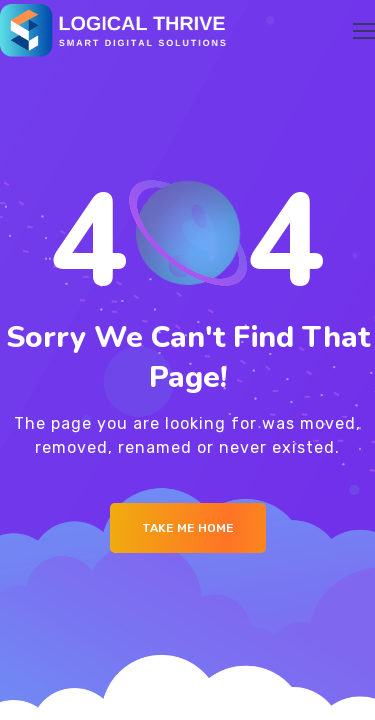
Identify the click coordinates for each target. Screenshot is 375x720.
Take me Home (188, 528)
